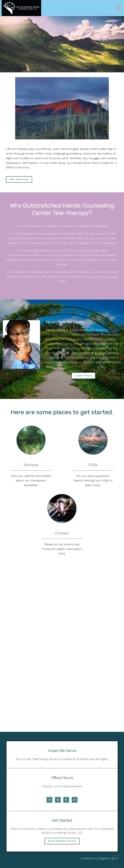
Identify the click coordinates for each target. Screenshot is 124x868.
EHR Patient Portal (62, 841)
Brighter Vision (109, 858)
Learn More (83, 376)
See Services (19, 179)
